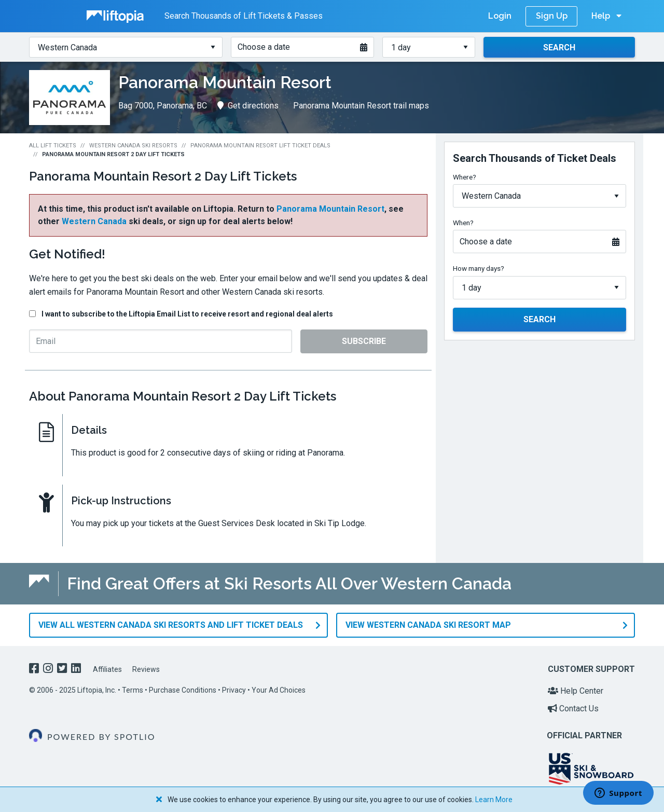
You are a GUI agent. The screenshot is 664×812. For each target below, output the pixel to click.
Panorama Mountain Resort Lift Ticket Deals (260, 146)
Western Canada (94, 221)
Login (500, 16)
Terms (133, 690)
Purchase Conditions (183, 690)
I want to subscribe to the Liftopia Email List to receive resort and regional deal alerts (187, 314)
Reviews (146, 669)
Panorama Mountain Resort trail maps (361, 106)
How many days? (479, 268)
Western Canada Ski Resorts (133, 146)
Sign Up (552, 16)
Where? (465, 177)
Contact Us (573, 708)
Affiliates (107, 669)
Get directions (248, 106)
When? (463, 223)
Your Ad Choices (279, 690)
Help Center (576, 691)
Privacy (234, 690)
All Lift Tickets (53, 146)
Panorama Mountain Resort (330, 209)
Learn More (494, 800)
